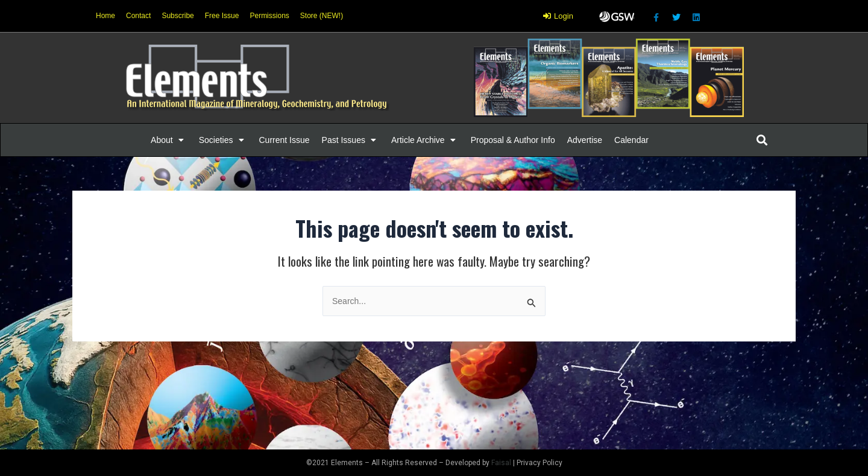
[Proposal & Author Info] (513, 140)
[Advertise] (585, 140)
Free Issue (222, 16)
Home (105, 16)
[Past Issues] (351, 140)
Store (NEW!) (322, 16)
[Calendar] (631, 140)
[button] (162, 140)
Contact (138, 16)
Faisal (501, 463)
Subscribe (178, 16)
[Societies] (223, 140)
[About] (169, 140)
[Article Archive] (425, 140)
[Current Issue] (285, 140)
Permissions (269, 16)
